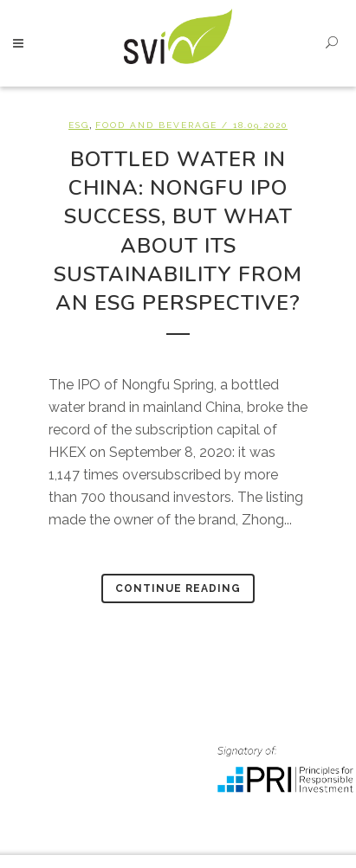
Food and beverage (156, 125)
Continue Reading (178, 588)
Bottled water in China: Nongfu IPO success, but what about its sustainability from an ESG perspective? (178, 231)
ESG (79, 125)
